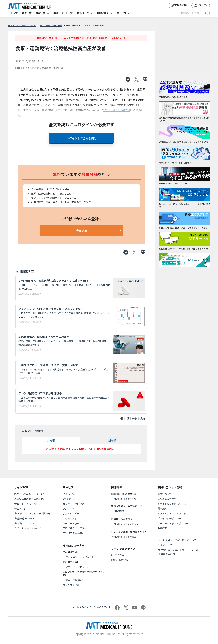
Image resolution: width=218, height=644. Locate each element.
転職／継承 (103, 13)
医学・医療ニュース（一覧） (30, 494)
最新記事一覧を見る (132, 418)
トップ (14, 13)
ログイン (201, 5)
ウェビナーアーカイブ (29, 528)
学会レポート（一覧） (26, 504)
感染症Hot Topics (27, 518)
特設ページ (83, 13)
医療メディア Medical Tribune (22, 25)
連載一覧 (41, 13)
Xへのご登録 (118, 555)
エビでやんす (70, 518)
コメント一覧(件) (33, 431)
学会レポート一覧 (63, 13)
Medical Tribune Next (126, 536)
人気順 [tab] (51, 440)
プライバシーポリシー (169, 518)
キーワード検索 (71, 523)
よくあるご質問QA (168, 499)
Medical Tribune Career (127, 524)
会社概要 (162, 528)
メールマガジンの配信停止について (177, 540)
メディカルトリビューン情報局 (34, 513)
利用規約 (162, 509)
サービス (122, 13)
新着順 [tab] (112, 440)
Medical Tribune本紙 (125, 499)
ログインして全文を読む (82, 138)
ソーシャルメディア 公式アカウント (92, 607)
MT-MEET (119, 511)
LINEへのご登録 (120, 560)
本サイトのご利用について (172, 504)
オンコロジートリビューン (80, 557)
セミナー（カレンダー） (76, 504)
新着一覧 (27, 13)
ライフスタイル (71, 585)
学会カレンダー (71, 513)
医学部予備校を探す (73, 533)
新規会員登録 (179, 5)
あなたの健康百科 (75, 580)
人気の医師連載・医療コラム (30, 499)
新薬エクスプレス (27, 523)
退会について (165, 545)
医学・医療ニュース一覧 (51, 25)
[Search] (196, 13)
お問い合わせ (165, 494)
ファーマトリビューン (77, 567)
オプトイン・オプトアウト (172, 513)
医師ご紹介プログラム (75, 528)
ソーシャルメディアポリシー (173, 523)
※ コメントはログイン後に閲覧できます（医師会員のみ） (82, 449)
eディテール (69, 499)
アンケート (69, 509)
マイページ (69, 494)
